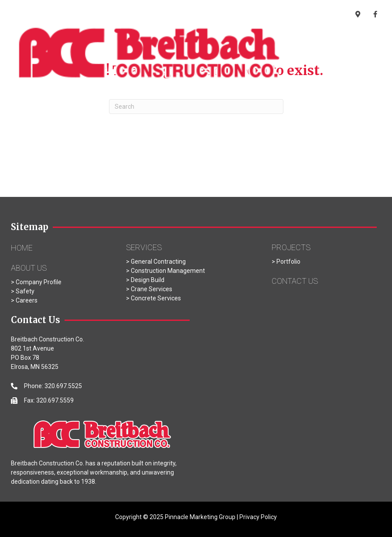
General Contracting (158, 262)
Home (22, 248)
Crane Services (152, 289)
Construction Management (168, 271)
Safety (25, 291)
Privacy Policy (258, 517)
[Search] (196, 107)
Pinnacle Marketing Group (200, 517)
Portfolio (288, 262)
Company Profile (39, 282)
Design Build (148, 280)
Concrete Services (156, 298)
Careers (27, 300)
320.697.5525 (264, 15)
